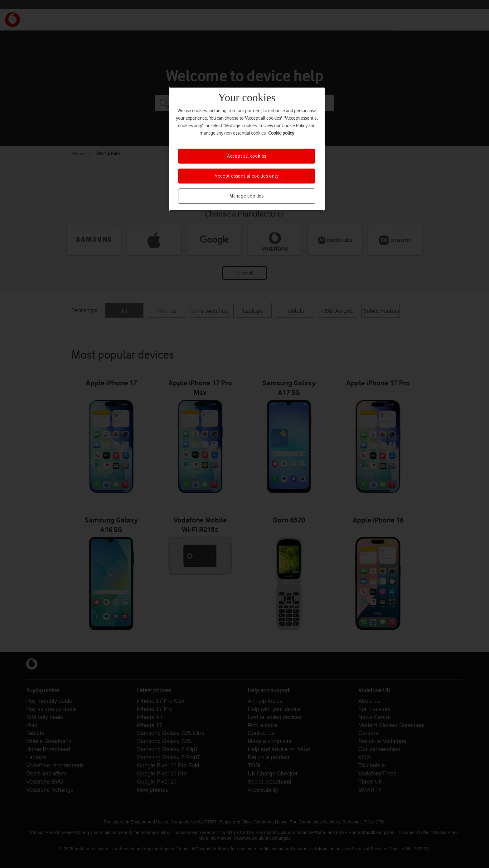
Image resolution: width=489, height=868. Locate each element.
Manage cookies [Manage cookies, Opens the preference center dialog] (247, 196)
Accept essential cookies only (247, 176)
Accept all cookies (247, 156)
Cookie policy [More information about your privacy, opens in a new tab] (281, 133)
